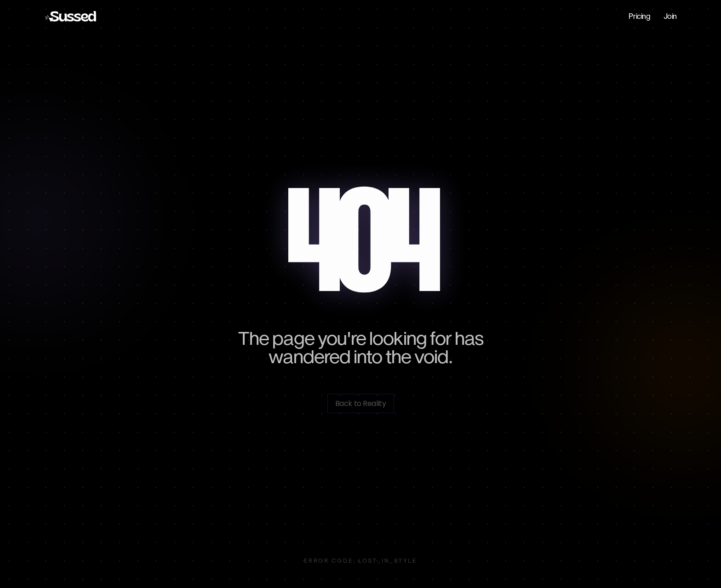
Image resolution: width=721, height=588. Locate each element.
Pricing (639, 16)
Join (670, 16)
